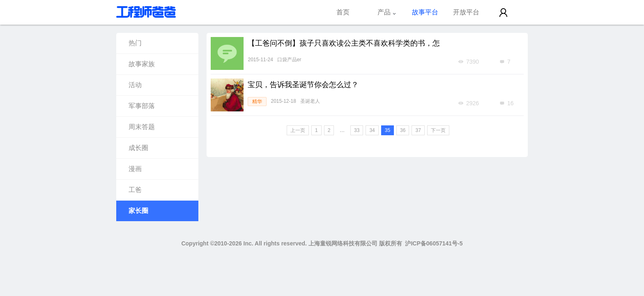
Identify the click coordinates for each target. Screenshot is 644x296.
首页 (343, 12)
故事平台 (425, 12)
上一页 (298, 130)
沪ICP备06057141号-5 (434, 243)
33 (357, 130)
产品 (387, 12)
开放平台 (466, 12)
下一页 (438, 130)
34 (372, 130)
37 (418, 130)
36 (403, 130)
